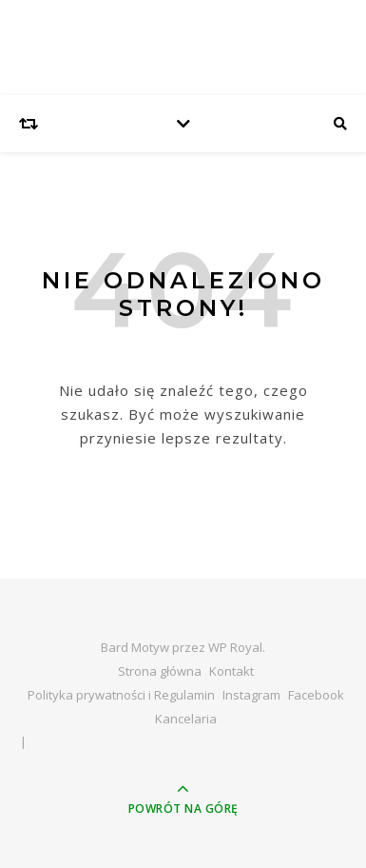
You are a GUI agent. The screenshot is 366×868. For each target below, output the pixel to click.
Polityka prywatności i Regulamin (121, 695)
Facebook (316, 695)
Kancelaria (186, 719)
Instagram (251, 695)
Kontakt (231, 671)
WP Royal (235, 647)
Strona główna (160, 671)
